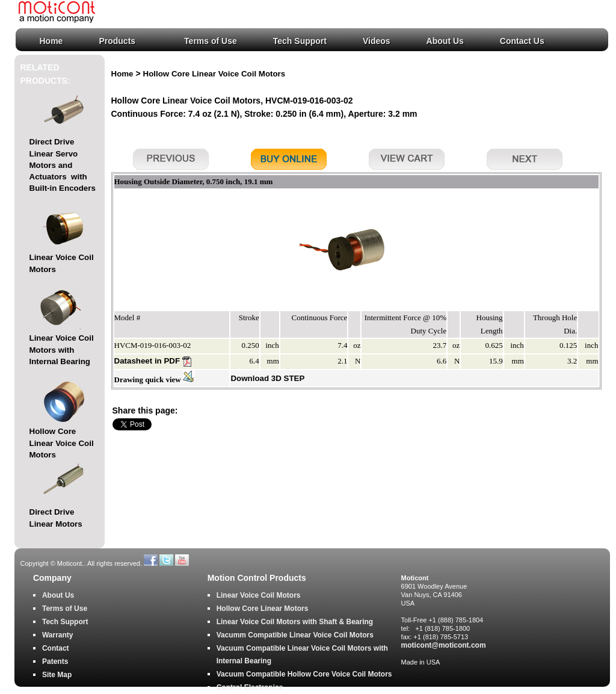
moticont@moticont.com (444, 645)
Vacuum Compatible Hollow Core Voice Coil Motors (304, 674)
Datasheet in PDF (153, 361)
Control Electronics (250, 687)
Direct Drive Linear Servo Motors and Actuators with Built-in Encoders (63, 165)
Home (51, 41)
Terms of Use (211, 41)
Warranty (58, 635)
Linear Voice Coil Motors (259, 595)
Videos (377, 41)
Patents (55, 661)
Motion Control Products (257, 578)
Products (117, 41)
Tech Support (300, 41)
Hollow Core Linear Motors (263, 609)
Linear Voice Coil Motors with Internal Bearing (62, 350)
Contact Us (522, 41)
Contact (56, 648)
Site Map (57, 675)
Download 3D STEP (267, 378)
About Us (445, 41)
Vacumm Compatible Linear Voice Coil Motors (295, 635)
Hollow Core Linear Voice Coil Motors (62, 443)
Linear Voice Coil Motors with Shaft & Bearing (295, 622)
